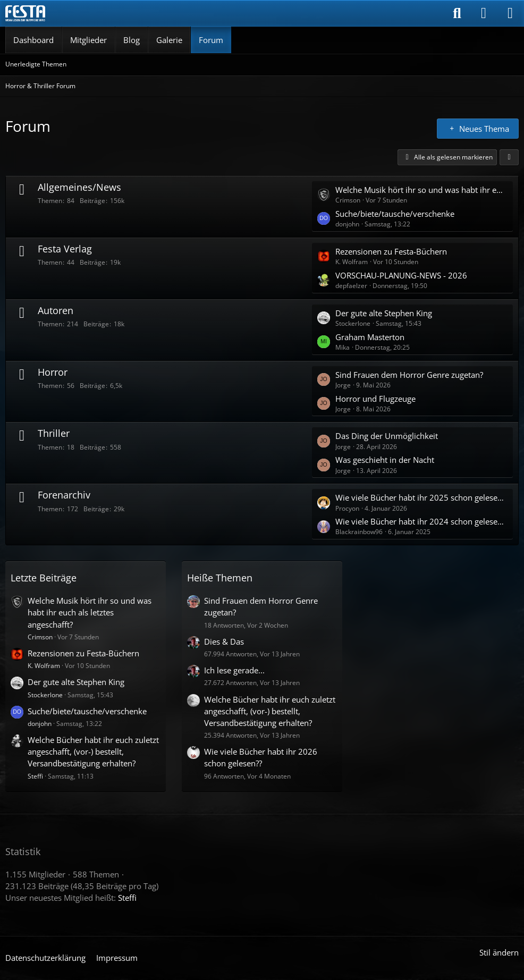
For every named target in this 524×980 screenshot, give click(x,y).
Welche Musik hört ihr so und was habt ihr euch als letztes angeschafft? (421, 190)
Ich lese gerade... (234, 670)
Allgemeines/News (79, 187)
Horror (53, 372)
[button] (509, 157)
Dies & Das (224, 641)
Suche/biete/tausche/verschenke (395, 214)
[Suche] (457, 13)
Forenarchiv (64, 495)
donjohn (40, 724)
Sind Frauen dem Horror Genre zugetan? (409, 375)
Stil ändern (499, 952)
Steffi (35, 776)
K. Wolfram (44, 666)
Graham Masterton (370, 337)
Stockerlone (45, 695)
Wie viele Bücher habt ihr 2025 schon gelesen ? (421, 497)
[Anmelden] (484, 13)
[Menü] (510, 13)
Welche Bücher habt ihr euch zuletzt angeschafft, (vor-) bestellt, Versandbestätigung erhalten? (93, 751)
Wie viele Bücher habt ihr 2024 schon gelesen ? (421, 521)
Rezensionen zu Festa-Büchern (391, 251)
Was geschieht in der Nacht (385, 460)
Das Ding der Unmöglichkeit (387, 436)
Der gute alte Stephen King (384, 313)
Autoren (56, 310)
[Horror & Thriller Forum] (25, 13)
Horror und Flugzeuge (375, 399)
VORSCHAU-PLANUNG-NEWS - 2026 (401, 275)
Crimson (40, 637)
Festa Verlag (65, 249)
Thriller (54, 433)
